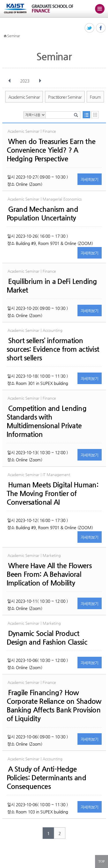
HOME (5, 36)
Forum (95, 97)
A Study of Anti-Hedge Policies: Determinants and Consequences (46, 778)
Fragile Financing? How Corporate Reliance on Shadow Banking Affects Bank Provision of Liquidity (54, 706)
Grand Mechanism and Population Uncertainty (42, 214)
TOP (101, 861)
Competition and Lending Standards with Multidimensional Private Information (47, 421)
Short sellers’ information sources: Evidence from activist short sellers (53, 349)
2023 (25, 81)
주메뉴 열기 (100, 9)
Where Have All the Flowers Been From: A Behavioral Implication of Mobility (49, 574)
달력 (95, 115)
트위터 (90, 28)
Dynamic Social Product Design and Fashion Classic (47, 638)
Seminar (14, 36)
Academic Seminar (24, 97)
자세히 (90, 179)
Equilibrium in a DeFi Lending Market (52, 286)
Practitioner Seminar (65, 97)
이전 (10, 81)
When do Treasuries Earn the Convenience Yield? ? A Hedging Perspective (51, 150)
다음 (40, 81)
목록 (86, 115)
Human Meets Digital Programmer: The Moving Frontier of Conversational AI (52, 493)
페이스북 (101, 28)
